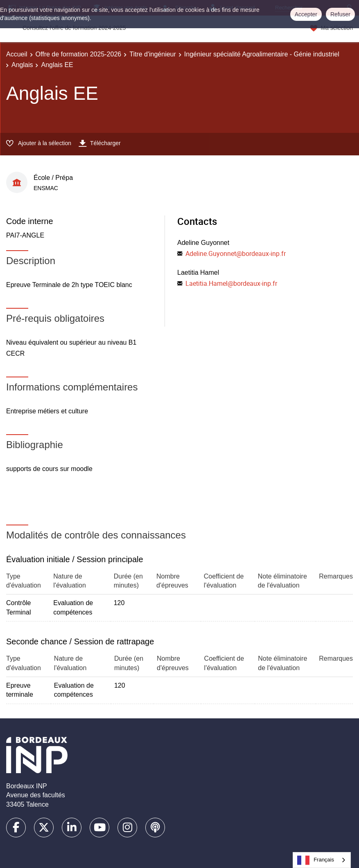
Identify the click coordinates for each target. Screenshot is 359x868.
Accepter (306, 14)
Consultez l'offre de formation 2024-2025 (74, 28)
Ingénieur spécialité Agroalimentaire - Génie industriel (262, 54)
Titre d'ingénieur (153, 54)
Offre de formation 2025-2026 (79, 54)
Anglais (22, 65)
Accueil (17, 54)
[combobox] (322, 860)
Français (316, 860)
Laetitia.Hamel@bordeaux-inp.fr (231, 283)
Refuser (340, 14)
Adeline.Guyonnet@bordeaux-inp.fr (236, 253)
